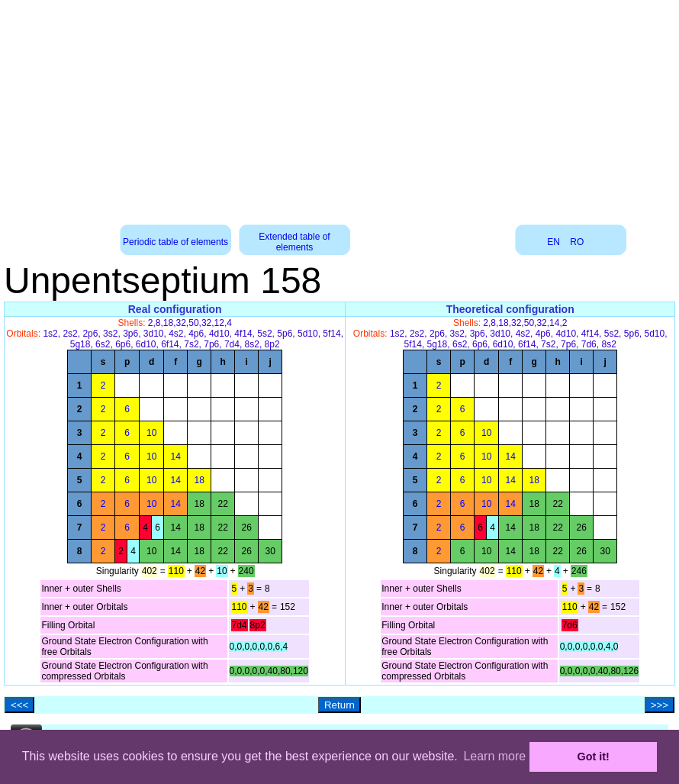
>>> (660, 705)
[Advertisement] (340, 107)
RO (577, 242)
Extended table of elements (294, 242)
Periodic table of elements (175, 242)
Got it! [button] (594, 757)
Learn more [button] (494, 756)
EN (553, 242)
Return (339, 705)
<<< (19, 705)
